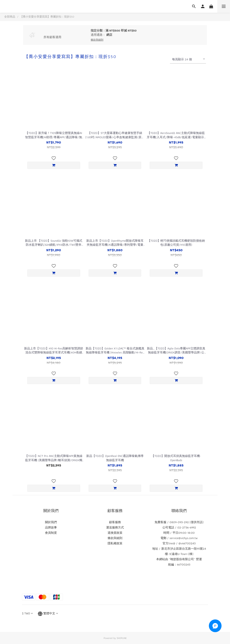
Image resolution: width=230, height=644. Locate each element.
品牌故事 (51, 527)
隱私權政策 (115, 543)
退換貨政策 (115, 533)
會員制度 (51, 533)
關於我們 (51, 522)
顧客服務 (115, 522)
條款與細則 (115, 538)
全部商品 (10, 17)
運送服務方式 (115, 527)
